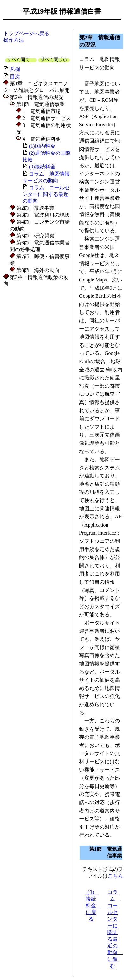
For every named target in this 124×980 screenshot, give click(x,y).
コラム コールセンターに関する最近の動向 (46, 194)
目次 (15, 76)
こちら (115, 876)
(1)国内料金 (42, 146)
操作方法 (14, 40)
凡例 (15, 69)
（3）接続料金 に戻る (93, 905)
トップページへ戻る (26, 33)
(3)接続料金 (42, 167)
